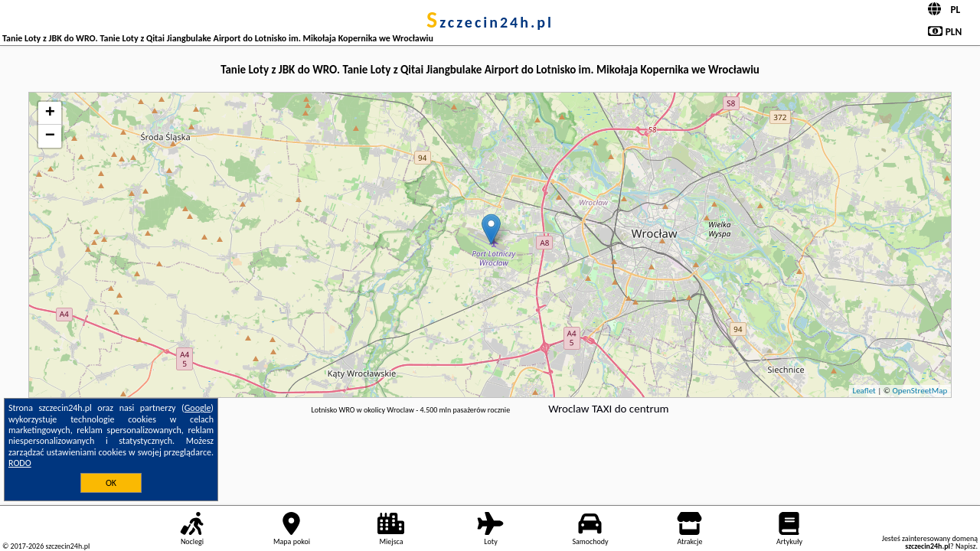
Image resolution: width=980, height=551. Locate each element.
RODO (20, 463)
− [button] (50, 136)
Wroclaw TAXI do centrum (608, 409)
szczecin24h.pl (490, 22)
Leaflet (864, 391)
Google (198, 408)
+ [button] (50, 113)
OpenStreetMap (920, 391)
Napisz (966, 546)
